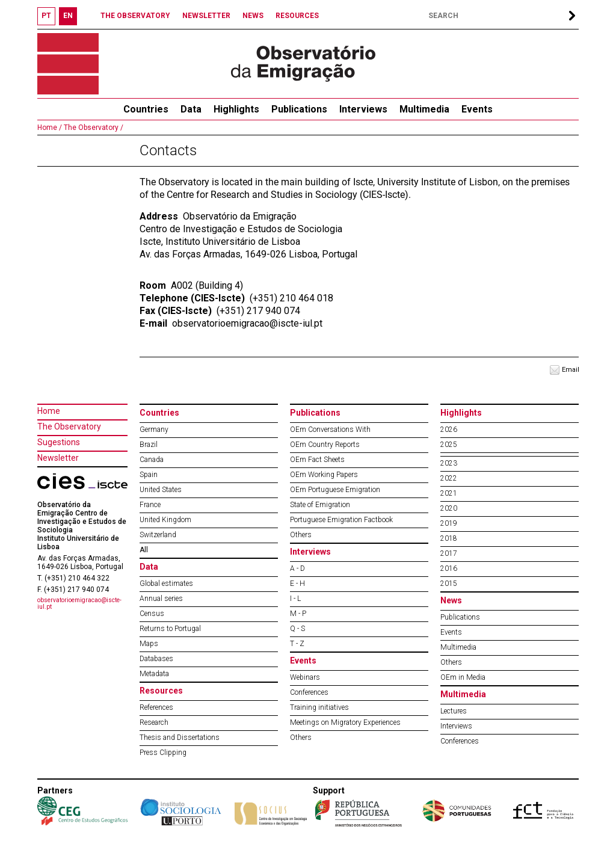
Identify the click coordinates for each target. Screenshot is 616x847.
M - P (298, 614)
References (156, 707)
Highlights (236, 109)
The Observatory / (93, 128)
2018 (449, 538)
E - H (297, 584)
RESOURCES (297, 16)
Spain (149, 475)
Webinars (305, 677)
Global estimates (166, 584)
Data (191, 109)
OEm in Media (463, 677)
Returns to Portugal (170, 629)
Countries (159, 413)
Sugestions (59, 442)
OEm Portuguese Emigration (335, 490)
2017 (449, 553)
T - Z (297, 644)
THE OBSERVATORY (135, 16)
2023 (449, 463)
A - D (297, 568)
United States (161, 490)
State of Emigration (320, 505)
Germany (154, 430)
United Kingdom (165, 520)
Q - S (297, 629)
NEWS (253, 16)
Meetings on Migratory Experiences (345, 722)
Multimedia (424, 109)
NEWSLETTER (206, 16)
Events (477, 109)
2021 (449, 493)
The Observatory (69, 427)
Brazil (149, 445)
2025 (449, 445)
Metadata (154, 674)
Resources (161, 691)
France (150, 505)
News (451, 600)
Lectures (454, 711)
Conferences (309, 692)
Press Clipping (163, 753)
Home (49, 411)
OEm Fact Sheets (317, 460)
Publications (299, 109)
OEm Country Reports (325, 445)
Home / (50, 128)
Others (301, 535)
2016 (449, 568)
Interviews (363, 109)
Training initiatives (319, 707)
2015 (449, 584)
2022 (449, 478)
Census (152, 614)
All (144, 550)
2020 (449, 508)
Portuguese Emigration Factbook (341, 520)
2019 (449, 523)
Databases (156, 659)
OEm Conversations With (330, 430)
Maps (149, 644)
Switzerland (158, 535)
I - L (295, 599)
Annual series (161, 599)
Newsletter (58, 458)
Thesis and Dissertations (180, 738)
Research (154, 722)
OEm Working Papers (324, 475)
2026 (449, 430)
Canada (152, 460)
